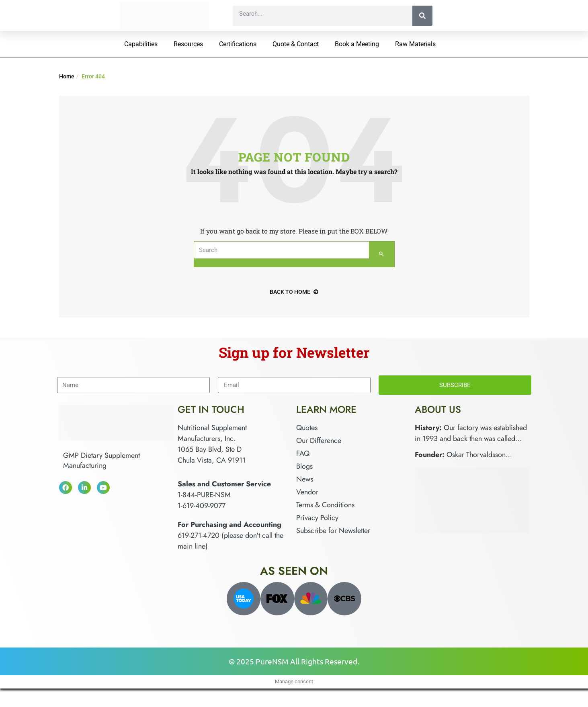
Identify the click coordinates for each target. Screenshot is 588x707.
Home (67, 76)
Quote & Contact (296, 44)
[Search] (422, 16)
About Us (438, 409)
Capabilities (141, 44)
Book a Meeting (357, 44)
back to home (294, 292)
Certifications (238, 44)
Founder (428, 455)
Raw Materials (415, 44)
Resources (188, 44)
